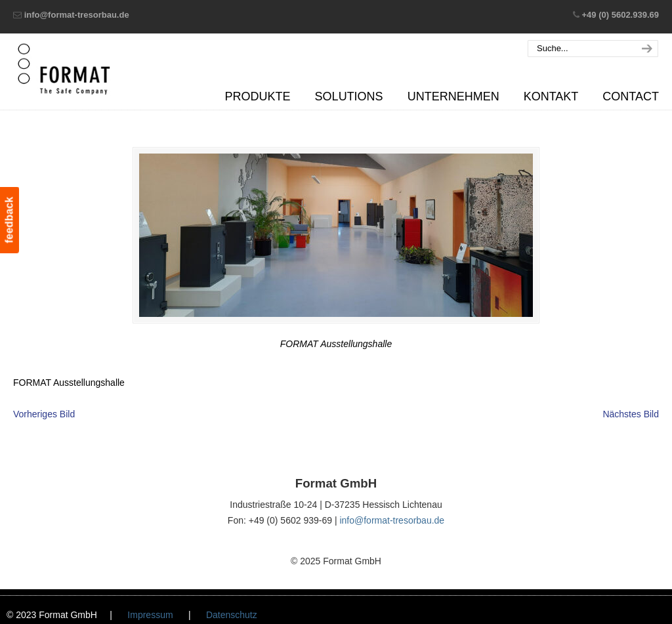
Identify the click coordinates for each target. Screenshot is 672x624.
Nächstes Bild (631, 414)
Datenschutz (232, 615)
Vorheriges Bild (44, 414)
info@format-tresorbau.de (77, 15)
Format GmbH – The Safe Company (64, 69)
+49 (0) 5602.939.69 (620, 15)
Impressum (150, 615)
